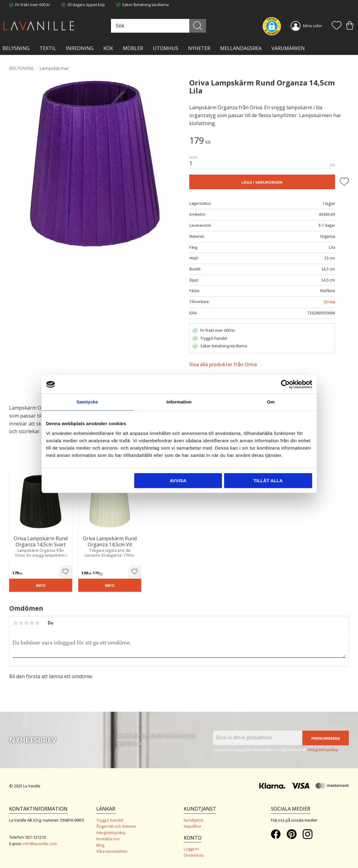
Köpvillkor (193, 826)
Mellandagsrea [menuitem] (241, 48)
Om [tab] (271, 402)
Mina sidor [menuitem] (313, 26)
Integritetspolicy (111, 833)
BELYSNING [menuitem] (16, 48)
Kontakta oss (108, 839)
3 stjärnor (26, 623)
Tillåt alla (268, 481)
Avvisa (178, 481)
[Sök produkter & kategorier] (158, 26)
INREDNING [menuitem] (80, 48)
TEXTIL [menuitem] (48, 48)
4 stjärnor (32, 623)
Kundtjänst (194, 820)
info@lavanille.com (40, 844)
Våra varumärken (112, 851)
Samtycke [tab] (87, 402)
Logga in (191, 849)
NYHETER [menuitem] (199, 48)
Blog (100, 845)
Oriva (329, 302)
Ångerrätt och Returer (116, 826)
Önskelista (194, 855)
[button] (337, 26)
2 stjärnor (21, 623)
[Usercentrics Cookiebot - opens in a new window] (285, 384)
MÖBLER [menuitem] (133, 48)
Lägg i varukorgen (262, 182)
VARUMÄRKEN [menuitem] (288, 48)
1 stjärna (15, 623)
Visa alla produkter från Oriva (223, 364)
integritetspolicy (323, 750)
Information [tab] (179, 402)
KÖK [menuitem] (108, 48)
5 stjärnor (37, 623)
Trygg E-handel (110, 820)
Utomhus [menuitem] (166, 48)
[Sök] (198, 26)
